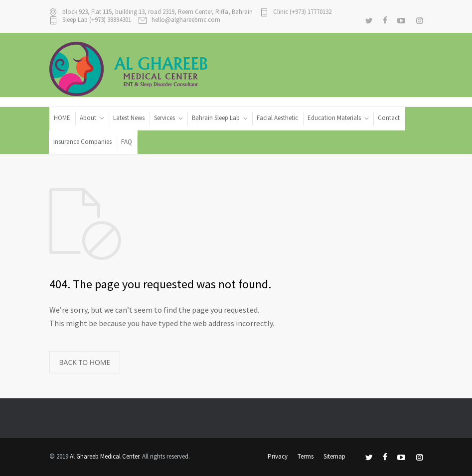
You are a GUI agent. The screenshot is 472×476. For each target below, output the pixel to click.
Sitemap (334, 456)
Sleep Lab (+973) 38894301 (97, 20)
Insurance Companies (82, 142)
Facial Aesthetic (277, 118)
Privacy (278, 456)
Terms (306, 456)
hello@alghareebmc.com (186, 20)
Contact (389, 118)
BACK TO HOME (85, 362)
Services (164, 118)
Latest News (129, 118)
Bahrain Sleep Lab (216, 118)
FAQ (127, 142)
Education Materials (334, 118)
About (88, 118)
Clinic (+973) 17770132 (302, 12)
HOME (62, 118)
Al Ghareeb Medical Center (104, 456)
